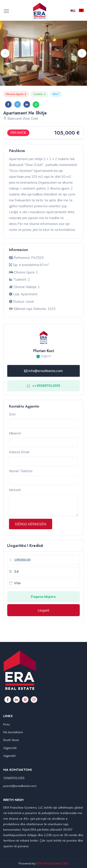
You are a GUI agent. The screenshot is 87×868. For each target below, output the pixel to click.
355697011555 (14, 778)
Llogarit (43, 610)
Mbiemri (15, 433)
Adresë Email (19, 452)
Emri (12, 414)
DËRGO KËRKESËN (31, 524)
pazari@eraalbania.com (20, 786)
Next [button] (82, 53)
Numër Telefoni (21, 471)
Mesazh (15, 490)
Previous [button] (5, 53)
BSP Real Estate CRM (52, 863)
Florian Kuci (44, 351)
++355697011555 (46, 386)
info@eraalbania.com (43, 371)
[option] (43, 53)
